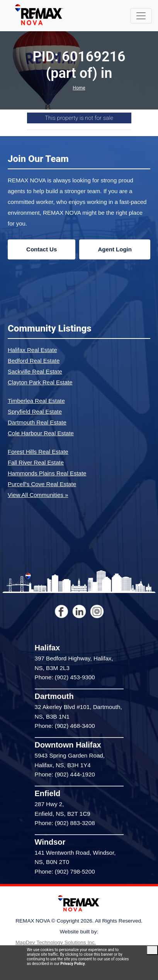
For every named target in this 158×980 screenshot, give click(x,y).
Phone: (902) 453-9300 (65, 677)
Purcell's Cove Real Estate (42, 484)
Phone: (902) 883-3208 (65, 823)
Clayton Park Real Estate (40, 382)
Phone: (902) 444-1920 (65, 774)
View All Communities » (38, 495)
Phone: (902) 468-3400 (65, 726)
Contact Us (42, 249)
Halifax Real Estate (32, 350)
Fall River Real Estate (36, 462)
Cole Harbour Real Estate (41, 433)
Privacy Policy (72, 964)
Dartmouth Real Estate (37, 422)
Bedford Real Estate (34, 361)
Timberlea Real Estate (36, 401)
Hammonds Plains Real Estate (47, 473)
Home (79, 88)
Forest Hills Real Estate (38, 452)
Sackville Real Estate (35, 371)
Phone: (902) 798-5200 (65, 871)
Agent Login (115, 249)
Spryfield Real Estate (35, 412)
